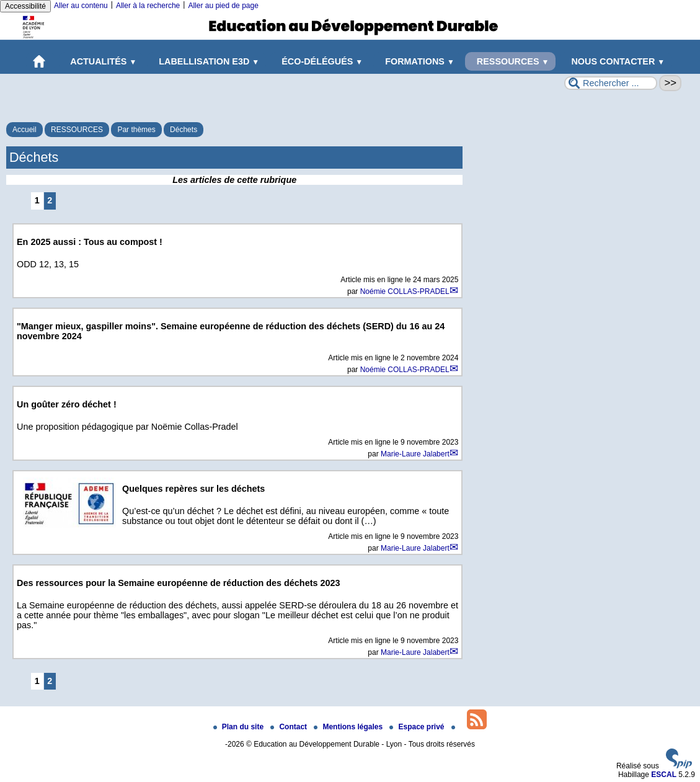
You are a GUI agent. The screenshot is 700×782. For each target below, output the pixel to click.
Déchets (184, 130)
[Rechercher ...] (611, 83)
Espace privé (418, 727)
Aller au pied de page (223, 6)
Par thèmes (136, 130)
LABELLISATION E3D (206, 61)
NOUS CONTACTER (615, 61)
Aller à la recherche (148, 6)
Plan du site (240, 727)
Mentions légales (349, 727)
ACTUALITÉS (101, 61)
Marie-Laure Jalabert (415, 454)
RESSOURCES (511, 61)
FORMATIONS (417, 61)
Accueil (24, 130)
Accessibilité (25, 6)
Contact (290, 727)
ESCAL (664, 775)
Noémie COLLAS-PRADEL (405, 291)
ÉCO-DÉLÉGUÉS (320, 61)
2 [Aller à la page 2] (50, 200)
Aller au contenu (81, 6)
